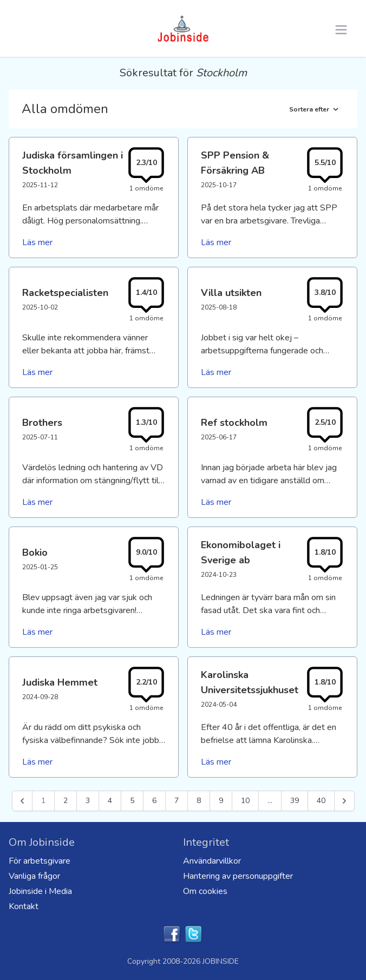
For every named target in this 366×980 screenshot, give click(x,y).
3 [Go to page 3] (88, 801)
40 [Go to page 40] (321, 801)
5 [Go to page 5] (132, 801)
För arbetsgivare (40, 861)
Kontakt (24, 906)
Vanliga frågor (34, 876)
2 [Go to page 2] (66, 801)
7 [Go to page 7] (177, 801)
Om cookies (205, 891)
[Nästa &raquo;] (344, 801)
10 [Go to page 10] (245, 801)
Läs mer (37, 242)
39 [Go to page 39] (295, 801)
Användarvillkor (212, 861)
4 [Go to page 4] (110, 801)
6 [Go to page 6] (154, 801)
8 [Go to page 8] (199, 801)
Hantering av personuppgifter (238, 876)
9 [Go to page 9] (221, 801)
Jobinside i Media (40, 891)
